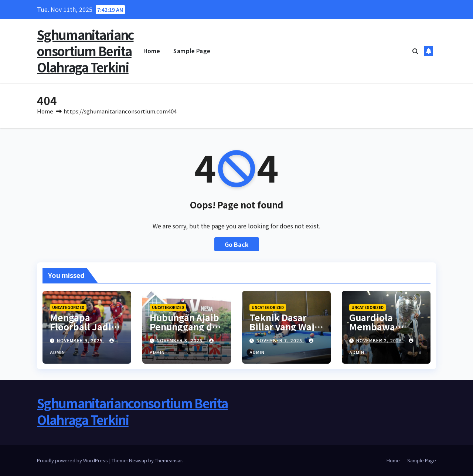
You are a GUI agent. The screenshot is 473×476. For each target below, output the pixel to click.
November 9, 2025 (81, 340)
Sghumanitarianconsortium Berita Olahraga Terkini (85, 51)
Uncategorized (68, 307)
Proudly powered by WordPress (73, 460)
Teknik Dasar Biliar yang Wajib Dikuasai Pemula (286, 327)
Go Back (237, 244)
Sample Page (192, 51)
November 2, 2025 (380, 340)
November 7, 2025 (280, 340)
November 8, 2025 (180, 340)
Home (152, 51)
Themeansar (168, 460)
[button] (415, 51)
